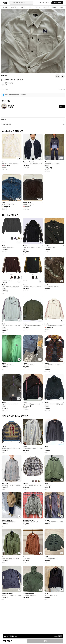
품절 (45, 641)
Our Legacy (5, 483)
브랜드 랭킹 (46, 7)
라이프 (23, 7)
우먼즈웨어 (15, 7)
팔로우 (62, 106)
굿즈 (30, 7)
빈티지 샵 (54, 7)
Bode (3, 162)
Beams (25, 447)
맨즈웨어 (6, 7)
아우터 (6, 89)
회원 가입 (41, 3)
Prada (3, 202)
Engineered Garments (29, 162)
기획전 (61, 7)
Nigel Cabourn (48, 162)
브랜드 (37, 7)
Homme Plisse (27, 202)
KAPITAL (4, 447)
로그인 (48, 3)
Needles (4, 75)
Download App (57, 3)
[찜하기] (58, 76)
